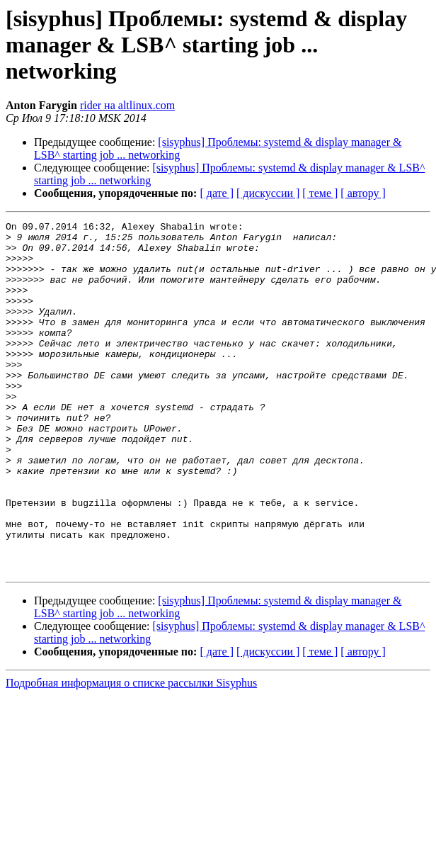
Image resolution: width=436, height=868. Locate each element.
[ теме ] (320, 193)
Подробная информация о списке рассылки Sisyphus (131, 753)
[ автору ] (363, 193)
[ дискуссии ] (268, 193)
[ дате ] (217, 193)
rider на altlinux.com (127, 105)
